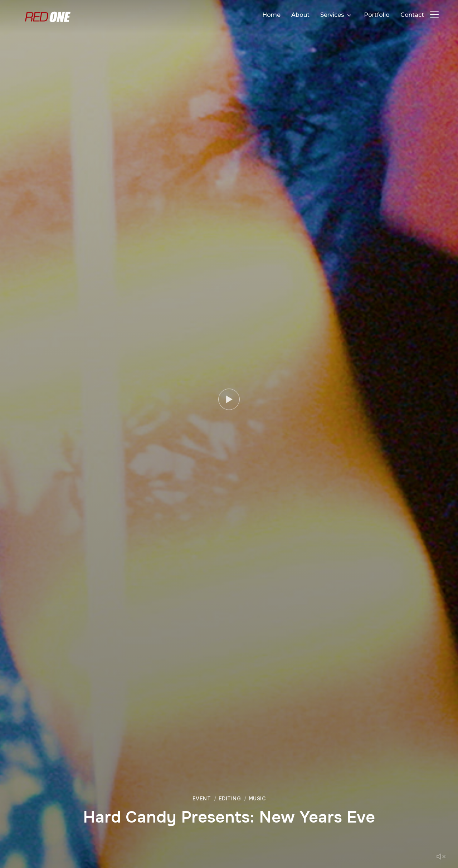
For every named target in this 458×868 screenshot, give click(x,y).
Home (271, 15)
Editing (230, 799)
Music (257, 799)
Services (332, 15)
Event (202, 799)
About (300, 15)
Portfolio (377, 15)
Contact (412, 15)
